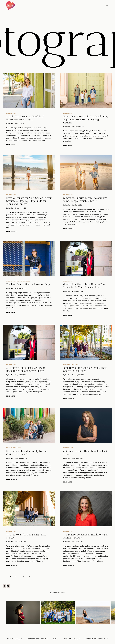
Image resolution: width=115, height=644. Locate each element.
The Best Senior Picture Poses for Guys (28, 284)
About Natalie (14, 639)
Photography (11, 113)
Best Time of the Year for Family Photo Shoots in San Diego (85, 369)
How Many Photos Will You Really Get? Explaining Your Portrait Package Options (86, 120)
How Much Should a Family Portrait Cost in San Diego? (27, 453)
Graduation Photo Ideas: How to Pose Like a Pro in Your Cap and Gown (84, 286)
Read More (12, 145)
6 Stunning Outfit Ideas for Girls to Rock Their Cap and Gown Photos (26, 369)
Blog (55, 639)
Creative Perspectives (96, 639)
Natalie (11, 124)
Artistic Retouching (37, 639)
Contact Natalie (71, 639)
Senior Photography (25, 281)
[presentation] (29, 91)
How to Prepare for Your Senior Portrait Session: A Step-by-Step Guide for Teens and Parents (29, 201)
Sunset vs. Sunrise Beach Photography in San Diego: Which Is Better (85, 199)
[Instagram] (8, 586)
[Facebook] (4, 586)
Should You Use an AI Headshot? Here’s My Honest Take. (25, 118)
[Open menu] (107, 6)
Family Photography (71, 364)
